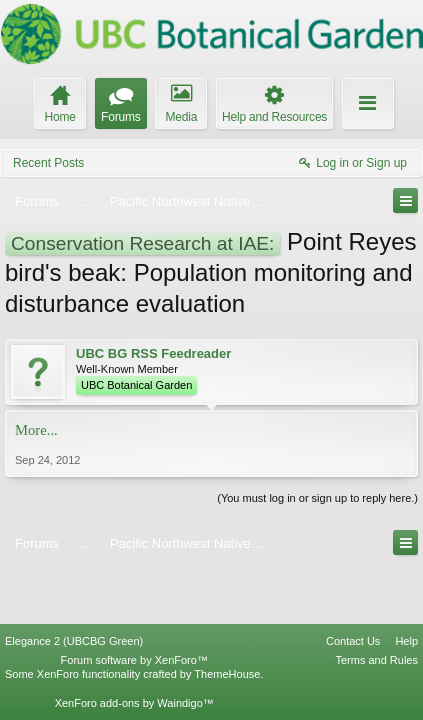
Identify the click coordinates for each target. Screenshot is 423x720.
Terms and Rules (376, 605)
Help (406, 586)
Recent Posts (48, 163)
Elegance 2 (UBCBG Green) (74, 586)
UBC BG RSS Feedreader (153, 353)
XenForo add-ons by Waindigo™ (134, 647)
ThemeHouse (227, 619)
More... (36, 430)
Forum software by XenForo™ (134, 605)
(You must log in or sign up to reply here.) (317, 498)
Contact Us (353, 586)
